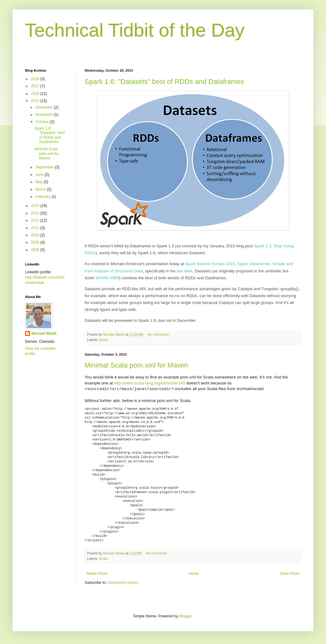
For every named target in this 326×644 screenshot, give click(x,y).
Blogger (185, 616)
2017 (36, 86)
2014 (36, 206)
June (40, 175)
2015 (36, 101)
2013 (36, 213)
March (41, 189)
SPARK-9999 (107, 278)
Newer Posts (97, 574)
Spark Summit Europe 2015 (210, 264)
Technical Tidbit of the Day (135, 30)
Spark (103, 340)
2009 (36, 242)
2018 (36, 79)
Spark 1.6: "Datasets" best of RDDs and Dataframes (164, 82)
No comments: (159, 334)
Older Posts (289, 574)
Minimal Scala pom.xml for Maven (136, 365)
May (39, 182)
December (45, 107)
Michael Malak (44, 333)
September (45, 167)
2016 (36, 94)
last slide (184, 271)
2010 (36, 235)
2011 (36, 228)
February (43, 197)
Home (194, 574)
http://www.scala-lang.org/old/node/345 (150, 383)
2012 (36, 220)
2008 (36, 250)
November (45, 115)
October (43, 122)
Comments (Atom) (123, 583)
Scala (103, 559)
